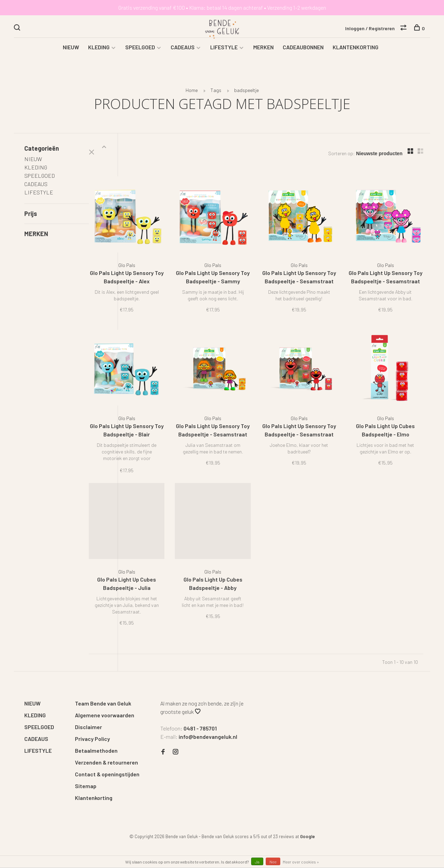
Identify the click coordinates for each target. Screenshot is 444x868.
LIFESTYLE (224, 54)
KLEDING (99, 54)
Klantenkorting (94, 776)
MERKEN (263, 54)
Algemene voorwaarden (105, 693)
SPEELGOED (140, 54)
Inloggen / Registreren (370, 29)
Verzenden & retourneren (106, 740)
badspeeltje (246, 97)
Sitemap (86, 764)
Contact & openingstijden (107, 752)
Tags (216, 97)
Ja (257, 862)
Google (308, 815)
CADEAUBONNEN (303, 54)
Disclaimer (88, 705)
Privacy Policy (92, 717)
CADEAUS (183, 54)
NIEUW (71, 54)
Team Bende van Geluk (103, 681)
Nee (273, 862)
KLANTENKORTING (356, 54)
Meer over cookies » (301, 862)
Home (192, 97)
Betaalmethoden (96, 729)
